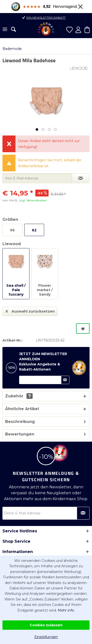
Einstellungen (46, 637)
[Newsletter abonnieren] (83, 513)
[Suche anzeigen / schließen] (13, 29)
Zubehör (19, 396)
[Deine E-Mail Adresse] (46, 513)
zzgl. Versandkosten (33, 200)
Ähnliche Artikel (22, 409)
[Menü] (5, 30)
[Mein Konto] (78, 30)
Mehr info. (66, 610)
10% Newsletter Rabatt (46, 18)
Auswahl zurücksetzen (30, 310)
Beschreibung (20, 422)
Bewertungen (20, 434)
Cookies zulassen (46, 625)
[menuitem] (5, 30)
